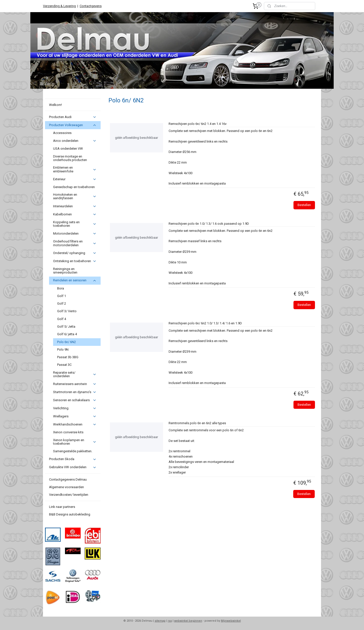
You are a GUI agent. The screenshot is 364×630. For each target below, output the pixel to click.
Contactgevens (91, 6)
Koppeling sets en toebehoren (75, 224)
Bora (61, 288)
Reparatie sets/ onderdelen (75, 374)
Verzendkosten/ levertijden (69, 495)
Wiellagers (75, 416)
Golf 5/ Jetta (66, 327)
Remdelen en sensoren (75, 280)
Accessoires (62, 133)
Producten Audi (73, 117)
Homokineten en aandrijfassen (75, 196)
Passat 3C (64, 365)
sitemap (160, 621)
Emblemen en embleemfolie (75, 169)
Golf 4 (62, 319)
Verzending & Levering (59, 6)
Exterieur (75, 179)
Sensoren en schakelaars (75, 400)
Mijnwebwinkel (231, 621)
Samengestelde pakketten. (73, 451)
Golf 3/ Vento (67, 311)
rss (170, 621)
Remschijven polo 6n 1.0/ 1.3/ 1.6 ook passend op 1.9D (209, 224)
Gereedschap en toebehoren (74, 187)
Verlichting (75, 408)
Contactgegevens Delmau (68, 479)
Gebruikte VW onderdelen (73, 467)
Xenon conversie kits (68, 432)
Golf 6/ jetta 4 (67, 334)
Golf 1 (62, 296)
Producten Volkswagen (73, 125)
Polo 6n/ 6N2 (66, 342)
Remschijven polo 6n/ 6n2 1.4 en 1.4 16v (197, 124)
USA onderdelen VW (68, 149)
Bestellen (304, 205)
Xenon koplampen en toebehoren (75, 442)
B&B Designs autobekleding (70, 514)
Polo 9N (63, 350)
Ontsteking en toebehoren (75, 261)
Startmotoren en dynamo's (75, 392)
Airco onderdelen (75, 141)
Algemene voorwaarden (66, 487)
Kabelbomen (75, 214)
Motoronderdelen (75, 234)
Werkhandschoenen (75, 424)
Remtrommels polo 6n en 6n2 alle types (197, 423)
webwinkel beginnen (188, 621)
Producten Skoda (73, 459)
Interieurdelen (75, 206)
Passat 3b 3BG (68, 357)
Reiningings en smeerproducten (65, 271)
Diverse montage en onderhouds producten (70, 158)
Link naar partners (62, 507)
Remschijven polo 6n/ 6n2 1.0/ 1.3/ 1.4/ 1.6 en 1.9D (205, 323)
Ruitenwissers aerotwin (75, 384)
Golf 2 (62, 303)
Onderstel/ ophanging (75, 253)
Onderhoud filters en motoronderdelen (75, 243)
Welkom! (55, 105)
